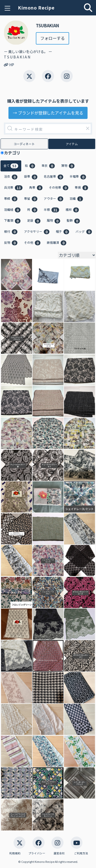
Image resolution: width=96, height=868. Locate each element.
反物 (11, 243)
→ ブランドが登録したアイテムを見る (48, 113)
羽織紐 (12, 210)
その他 (32, 243)
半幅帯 (78, 177)
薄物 (68, 166)
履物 (54, 221)
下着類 (12, 221)
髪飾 (73, 221)
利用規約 (15, 853)
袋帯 (31, 177)
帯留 (31, 199)
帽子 (62, 232)
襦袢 (72, 210)
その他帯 (59, 188)
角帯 (36, 188)
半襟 (51, 210)
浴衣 (11, 177)
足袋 (34, 221)
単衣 (48, 166)
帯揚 (81, 188)
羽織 (76, 199)
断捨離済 (57, 243)
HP (9, 65)
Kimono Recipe (36, 8)
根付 (11, 232)
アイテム (72, 144)
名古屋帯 (54, 177)
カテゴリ (14, 153)
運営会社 (59, 853)
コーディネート (24, 144)
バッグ (84, 232)
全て (11, 166)
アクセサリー (37, 232)
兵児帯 (13, 188)
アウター (54, 199)
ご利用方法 (81, 853)
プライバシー (37, 853)
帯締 (11, 199)
